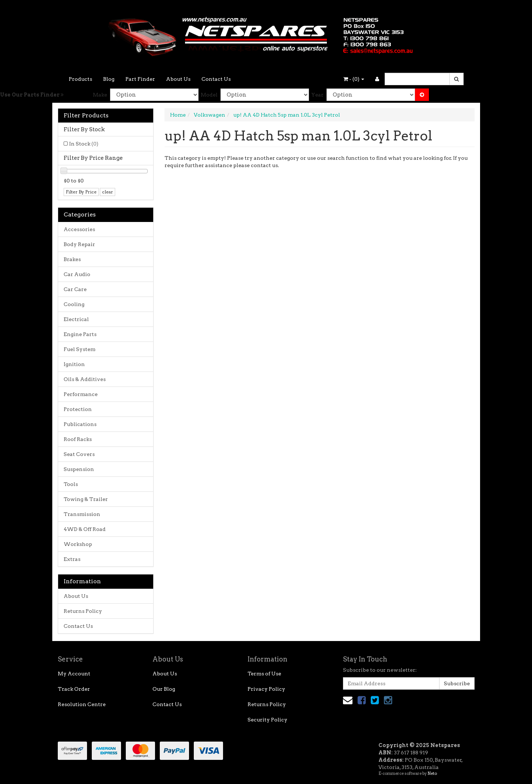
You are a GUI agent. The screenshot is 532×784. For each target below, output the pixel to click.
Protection (78, 409)
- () (354, 79)
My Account (74, 674)
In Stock (84, 144)
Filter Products (86, 116)
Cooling (74, 304)
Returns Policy (83, 611)
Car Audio (77, 274)
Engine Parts (80, 334)
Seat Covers (79, 454)
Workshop (78, 544)
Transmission (82, 514)
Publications (80, 424)
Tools (71, 484)
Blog (109, 79)
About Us (178, 79)
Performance (81, 394)
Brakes (72, 259)
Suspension (79, 469)
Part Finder (140, 79)
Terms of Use (264, 674)
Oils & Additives (85, 379)
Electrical (76, 319)
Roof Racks (78, 439)
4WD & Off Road (85, 529)
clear (107, 192)
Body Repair (79, 244)
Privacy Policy (266, 689)
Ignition (74, 364)
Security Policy (267, 720)
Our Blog (164, 689)
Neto (432, 773)
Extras (72, 559)
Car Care (75, 289)
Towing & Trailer (86, 499)
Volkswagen (210, 115)
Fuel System (80, 349)
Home (178, 115)
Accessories (79, 229)
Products (80, 79)
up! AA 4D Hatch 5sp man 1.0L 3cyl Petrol (287, 115)
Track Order (74, 689)
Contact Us (216, 79)
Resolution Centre (82, 704)
